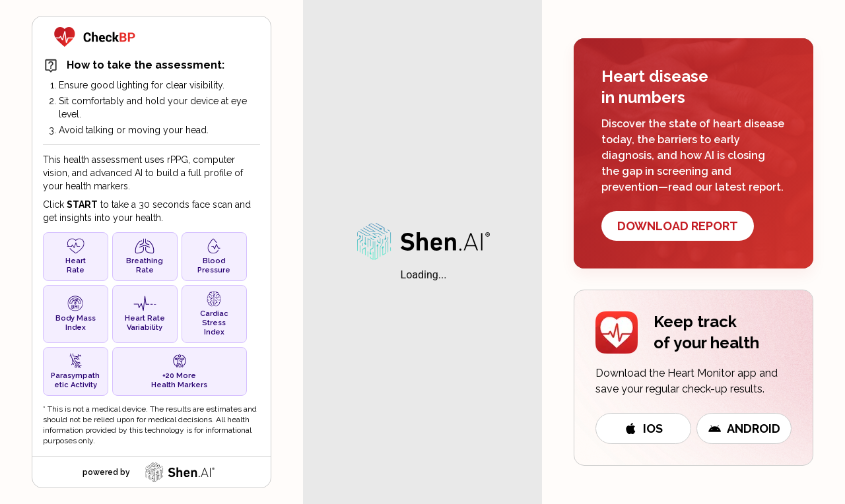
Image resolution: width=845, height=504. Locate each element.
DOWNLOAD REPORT (678, 226)
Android (744, 428)
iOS (643, 428)
